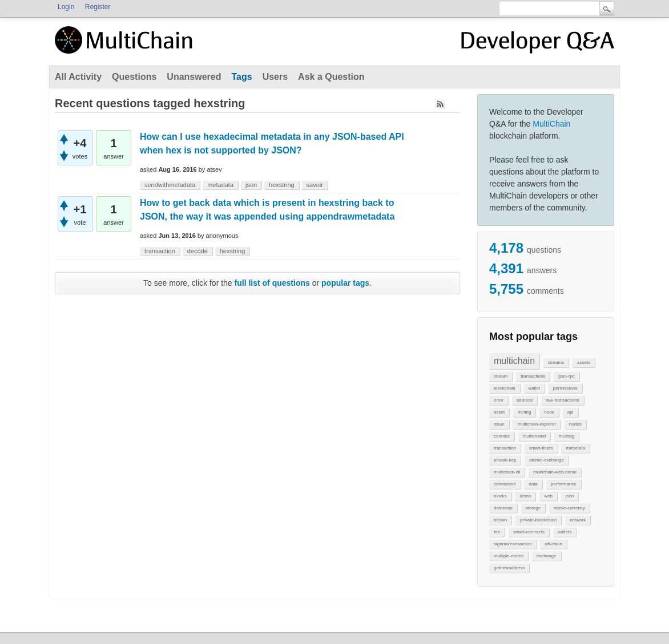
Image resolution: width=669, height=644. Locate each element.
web (548, 496)
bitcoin (500, 520)
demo (525, 496)
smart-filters (541, 448)
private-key (505, 460)
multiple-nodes (509, 556)
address (525, 400)
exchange (547, 556)
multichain (514, 361)
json (570, 496)
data (533, 484)
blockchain (505, 388)
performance (564, 484)
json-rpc (566, 376)
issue (499, 424)
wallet (534, 388)
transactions (533, 376)
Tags (241, 77)
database (503, 508)
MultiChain (551, 124)
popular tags (345, 283)
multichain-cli (507, 472)
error (499, 400)
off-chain (553, 544)
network (578, 520)
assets (584, 362)
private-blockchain (538, 520)
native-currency (569, 508)
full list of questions (272, 283)
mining (525, 412)
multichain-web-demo (555, 472)
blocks (500, 496)
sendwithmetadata (170, 185)
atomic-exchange (547, 460)
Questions (134, 77)
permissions (565, 388)
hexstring (282, 185)
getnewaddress (509, 568)
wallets (565, 532)
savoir (315, 185)
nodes (575, 424)
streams (556, 362)
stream (501, 376)
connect (502, 436)
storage (533, 508)
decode (198, 251)
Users (275, 77)
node (549, 412)
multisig (567, 436)
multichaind (534, 436)
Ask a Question (331, 77)
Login (66, 7)
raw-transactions (563, 400)
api (571, 412)
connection (505, 484)
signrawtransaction (513, 544)
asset (499, 412)
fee (497, 532)
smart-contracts (529, 532)
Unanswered (194, 77)
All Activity (78, 77)
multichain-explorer (537, 424)
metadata (575, 448)
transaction (505, 448)
